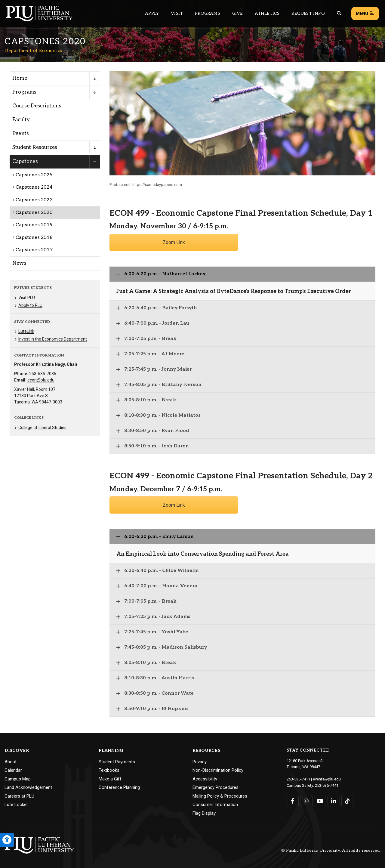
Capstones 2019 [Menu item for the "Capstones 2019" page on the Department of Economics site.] (34, 225)
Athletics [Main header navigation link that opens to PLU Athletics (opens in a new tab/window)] (267, 13)
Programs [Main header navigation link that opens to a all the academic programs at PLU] (208, 13)
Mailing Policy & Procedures (220, 796)
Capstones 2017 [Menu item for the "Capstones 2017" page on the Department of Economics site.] (34, 250)
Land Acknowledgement (28, 787)
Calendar (13, 770)
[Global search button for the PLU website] (339, 13)
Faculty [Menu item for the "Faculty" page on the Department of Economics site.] (21, 120)
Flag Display (204, 813)
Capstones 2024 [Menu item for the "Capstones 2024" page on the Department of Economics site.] (34, 187)
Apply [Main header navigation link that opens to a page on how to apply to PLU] (152, 13)
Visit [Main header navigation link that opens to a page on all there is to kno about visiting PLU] (177, 13)
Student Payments (117, 762)
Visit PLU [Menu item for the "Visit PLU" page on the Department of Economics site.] (27, 298)
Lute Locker (16, 805)
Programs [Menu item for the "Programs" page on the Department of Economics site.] (25, 92)
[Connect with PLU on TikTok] (348, 801)
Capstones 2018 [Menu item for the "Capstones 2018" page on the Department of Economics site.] (34, 238)
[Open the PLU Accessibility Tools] (7, 840)
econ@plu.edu (41, 380)
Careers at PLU (19, 796)
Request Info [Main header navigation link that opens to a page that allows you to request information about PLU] (308, 13)
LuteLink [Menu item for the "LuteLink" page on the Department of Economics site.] (26, 331)
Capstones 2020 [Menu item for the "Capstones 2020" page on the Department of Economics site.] (34, 213)
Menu (365, 14)
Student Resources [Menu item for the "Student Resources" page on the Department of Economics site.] (35, 147)
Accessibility (205, 779)
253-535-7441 (327, 785)
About (11, 762)
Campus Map (18, 779)
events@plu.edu (327, 779)
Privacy (200, 762)
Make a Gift (110, 779)
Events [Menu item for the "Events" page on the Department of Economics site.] (21, 134)
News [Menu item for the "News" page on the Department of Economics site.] (19, 263)
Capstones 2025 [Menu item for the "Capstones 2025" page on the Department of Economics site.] (34, 175)
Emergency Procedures (216, 787)
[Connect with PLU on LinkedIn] (334, 801)
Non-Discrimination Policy (218, 770)
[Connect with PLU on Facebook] (293, 801)
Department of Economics (33, 51)
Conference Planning (119, 787)
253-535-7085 (43, 374)
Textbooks (109, 770)
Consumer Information (215, 805)
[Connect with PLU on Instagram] (306, 801)
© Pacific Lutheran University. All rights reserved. (331, 850)
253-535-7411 (298, 779)
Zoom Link (174, 242)
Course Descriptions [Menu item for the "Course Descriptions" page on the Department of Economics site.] (37, 106)
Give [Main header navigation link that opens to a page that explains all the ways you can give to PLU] (237, 13)
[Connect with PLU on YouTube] (320, 801)
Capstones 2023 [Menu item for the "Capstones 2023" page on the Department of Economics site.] (34, 200)
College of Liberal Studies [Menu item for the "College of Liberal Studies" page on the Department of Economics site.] (42, 428)
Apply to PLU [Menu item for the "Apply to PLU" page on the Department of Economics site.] (30, 305)
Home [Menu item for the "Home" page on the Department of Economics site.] (20, 78)
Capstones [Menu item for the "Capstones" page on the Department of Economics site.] (25, 162)
